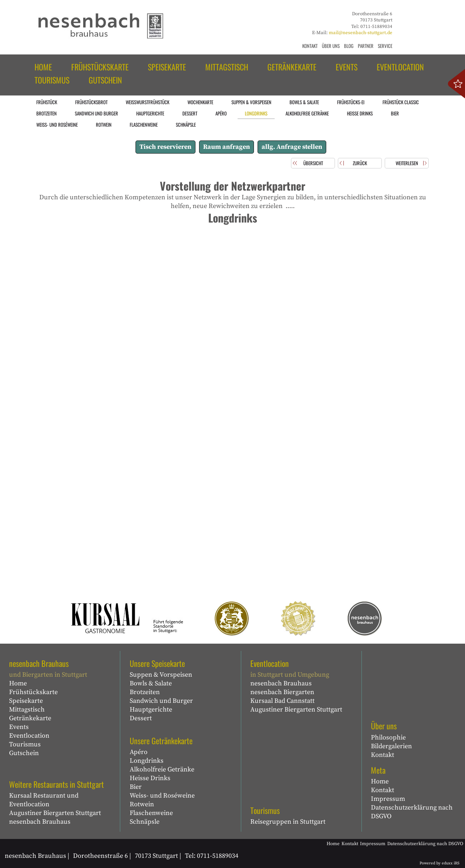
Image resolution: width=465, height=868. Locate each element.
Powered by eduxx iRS (440, 863)
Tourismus (25, 744)
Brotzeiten (145, 692)
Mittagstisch (27, 710)
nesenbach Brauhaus (40, 822)
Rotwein (142, 804)
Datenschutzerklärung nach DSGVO (412, 812)
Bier (136, 787)
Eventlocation (29, 736)
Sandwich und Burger (161, 701)
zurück (360, 163)
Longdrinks (147, 761)
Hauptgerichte (151, 710)
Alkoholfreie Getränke (162, 769)
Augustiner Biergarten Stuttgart (55, 813)
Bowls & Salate (151, 683)
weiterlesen (407, 163)
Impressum (388, 799)
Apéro (139, 752)
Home (18, 683)
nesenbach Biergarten (282, 692)
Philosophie (388, 737)
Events (19, 727)
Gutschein (24, 753)
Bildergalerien (391, 746)
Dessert (141, 718)
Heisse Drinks (150, 778)
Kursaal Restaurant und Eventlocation (44, 800)
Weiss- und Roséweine (162, 796)
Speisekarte (26, 701)
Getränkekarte (30, 718)
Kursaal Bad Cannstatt (282, 701)
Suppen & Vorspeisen (161, 675)
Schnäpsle (145, 822)
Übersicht (313, 163)
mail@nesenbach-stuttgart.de (361, 33)
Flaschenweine (151, 813)
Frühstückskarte (33, 692)
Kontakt (383, 755)
